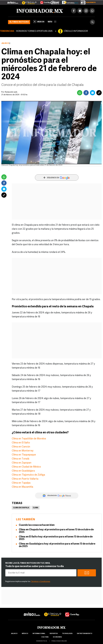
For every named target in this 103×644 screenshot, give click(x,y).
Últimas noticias (19, 22)
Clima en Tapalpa (21, 483)
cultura (45, 637)
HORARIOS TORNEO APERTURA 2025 (34, 31)
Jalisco (5, 43)
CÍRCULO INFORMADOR (76, 31)
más (52, 22)
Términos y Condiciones (40, 582)
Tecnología (67, 634)
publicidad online (59, 641)
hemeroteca (42, 641)
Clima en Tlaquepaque (24, 455)
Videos (39, 22)
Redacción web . (12, 92)
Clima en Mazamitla (22, 487)
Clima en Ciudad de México (26, 467)
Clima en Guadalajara (23, 471)
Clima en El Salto (21, 443)
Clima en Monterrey (23, 451)
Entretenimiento (85, 634)
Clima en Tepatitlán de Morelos (29, 439)
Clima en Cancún (21, 447)
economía (57, 637)
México (25, 634)
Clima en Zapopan (22, 463)
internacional (39, 634)
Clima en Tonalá (21, 459)
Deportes (54, 634)
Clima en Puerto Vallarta (25, 479)
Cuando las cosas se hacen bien (37, 525)
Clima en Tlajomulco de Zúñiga (28, 475)
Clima (36, 508)
